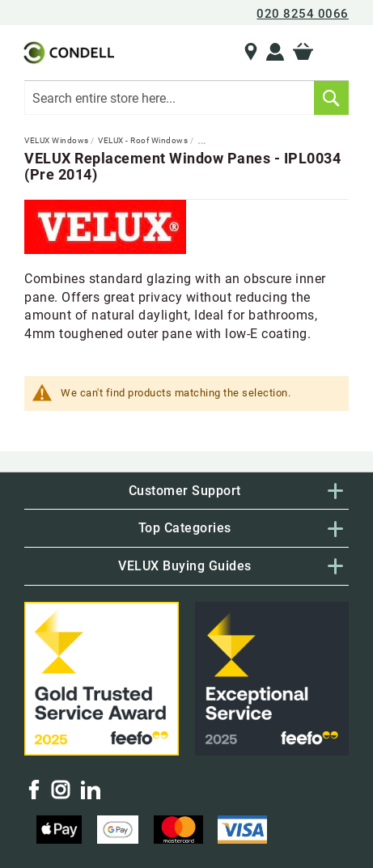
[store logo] (68, 53)
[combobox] (186, 98)
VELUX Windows (57, 140)
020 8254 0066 (303, 14)
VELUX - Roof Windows (144, 140)
